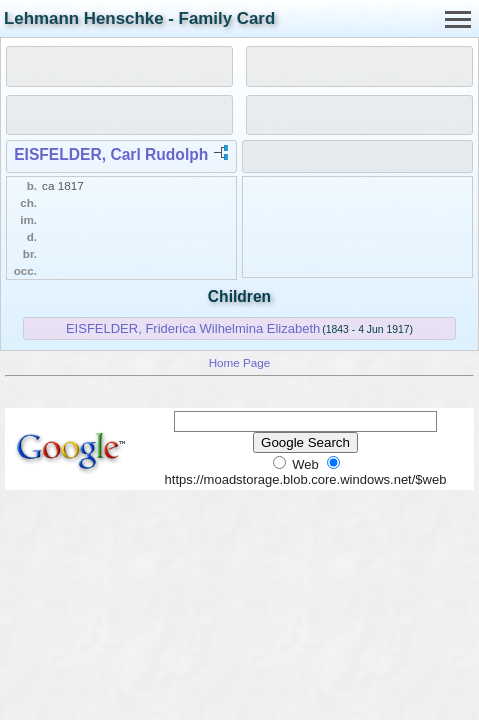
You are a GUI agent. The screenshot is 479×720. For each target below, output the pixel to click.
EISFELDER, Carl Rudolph (111, 154)
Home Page (240, 362)
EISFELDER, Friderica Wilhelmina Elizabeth (193, 328)
